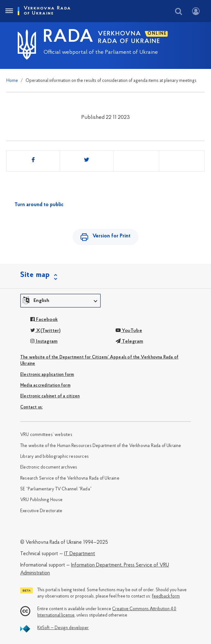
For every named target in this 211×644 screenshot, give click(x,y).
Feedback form (166, 596)
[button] (60, 301)
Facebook (44, 320)
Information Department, (97, 565)
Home (12, 81)
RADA (69, 37)
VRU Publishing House (41, 500)
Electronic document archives (49, 467)
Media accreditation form (45, 386)
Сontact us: (31, 407)
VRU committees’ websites (46, 435)
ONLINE (157, 34)
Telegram (129, 341)
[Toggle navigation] (9, 11)
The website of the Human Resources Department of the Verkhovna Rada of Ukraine (101, 446)
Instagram (44, 341)
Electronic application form (47, 375)
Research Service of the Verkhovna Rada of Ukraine (70, 478)
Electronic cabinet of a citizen (50, 396)
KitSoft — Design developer (63, 628)
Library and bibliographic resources (54, 457)
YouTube (129, 331)
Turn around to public (39, 205)
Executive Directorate (41, 511)
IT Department (80, 554)
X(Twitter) (45, 331)
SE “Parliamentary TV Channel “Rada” (56, 489)
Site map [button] (35, 275)
